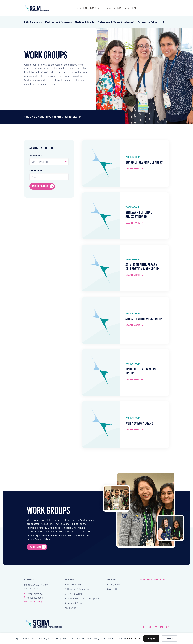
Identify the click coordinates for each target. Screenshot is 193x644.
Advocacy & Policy (147, 22)
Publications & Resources (58, 22)
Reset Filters (40, 186)
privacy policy (133, 639)
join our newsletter (153, 580)
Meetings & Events (85, 22)
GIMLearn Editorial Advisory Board (139, 215)
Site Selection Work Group (144, 319)
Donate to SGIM (113, 8)
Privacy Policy (114, 585)
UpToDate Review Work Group (141, 371)
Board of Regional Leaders (144, 162)
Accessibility (113, 589)
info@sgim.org (35, 601)
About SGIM (130, 8)
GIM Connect (96, 8)
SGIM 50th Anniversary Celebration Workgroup (142, 267)
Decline (169, 639)
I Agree (151, 639)
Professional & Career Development (116, 22)
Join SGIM (82, 8)
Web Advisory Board (139, 423)
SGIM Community (33, 22)
